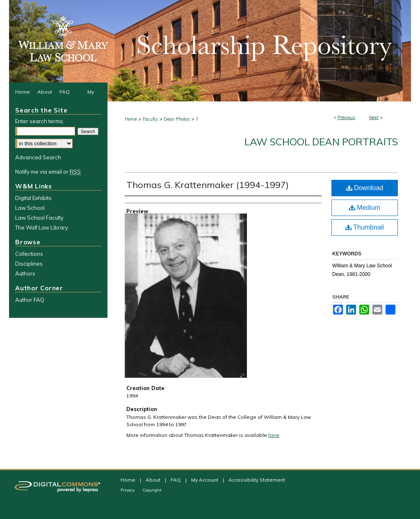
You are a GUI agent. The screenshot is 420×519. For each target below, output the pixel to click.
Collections (29, 254)
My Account (205, 480)
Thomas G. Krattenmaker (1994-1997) (208, 185)
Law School (30, 208)
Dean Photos (177, 119)
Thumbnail (365, 227)
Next (374, 117)
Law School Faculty (39, 218)
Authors (25, 273)
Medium (365, 208)
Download (365, 188)
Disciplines (29, 264)
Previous (346, 117)
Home (131, 119)
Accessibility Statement (257, 480)
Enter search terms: (40, 121)
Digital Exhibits (33, 198)
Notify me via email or (48, 172)
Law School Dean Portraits (321, 142)
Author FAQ (30, 300)
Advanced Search (38, 157)
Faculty (150, 119)
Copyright (152, 490)
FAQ (176, 480)
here (274, 435)
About (154, 480)
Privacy (128, 490)
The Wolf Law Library (42, 227)
